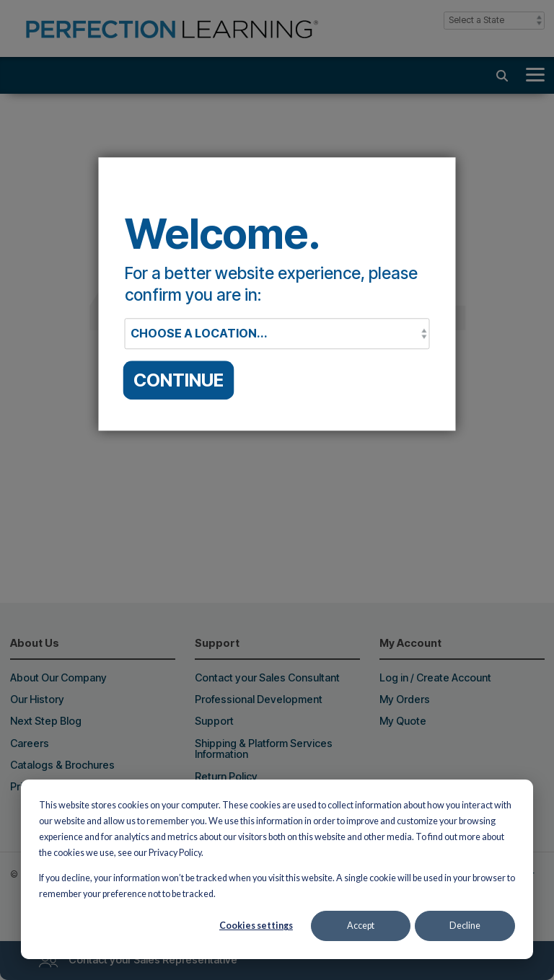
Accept (361, 926)
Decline (465, 926)
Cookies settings (256, 926)
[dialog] (277, 869)
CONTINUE (179, 380)
